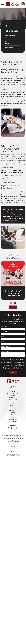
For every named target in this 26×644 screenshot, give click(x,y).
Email (3, 342)
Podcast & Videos (13, 410)
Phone (3, 337)
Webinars (13, 413)
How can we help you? (7, 351)
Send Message (13, 373)
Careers (13, 415)
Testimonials (13, 417)
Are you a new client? (6, 346)
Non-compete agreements (9, 177)
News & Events (13, 419)
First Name (4, 327)
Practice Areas (13, 408)
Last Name (4, 332)
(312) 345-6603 (13, 388)
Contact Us (13, 422)
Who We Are (13, 406)
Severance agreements (8, 181)
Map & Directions (13, 399)
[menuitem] (13, 36)
